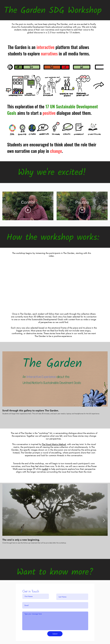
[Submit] (55, 634)
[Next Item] (104, 390)
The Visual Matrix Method (54, 444)
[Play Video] (28, 210)
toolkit (45, 469)
